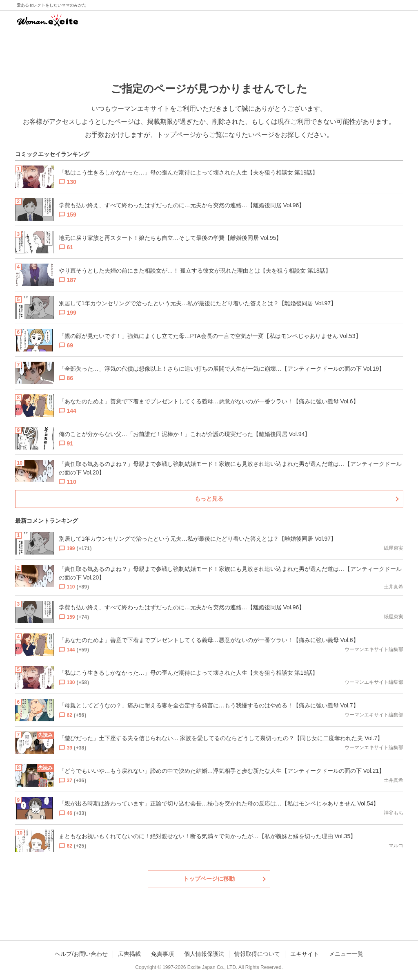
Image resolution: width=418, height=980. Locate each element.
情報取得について (257, 954)
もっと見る (209, 499)
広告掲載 (129, 954)
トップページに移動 (209, 879)
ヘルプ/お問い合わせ (81, 954)
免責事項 (162, 954)
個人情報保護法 (204, 954)
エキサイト (305, 954)
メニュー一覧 (346, 954)
